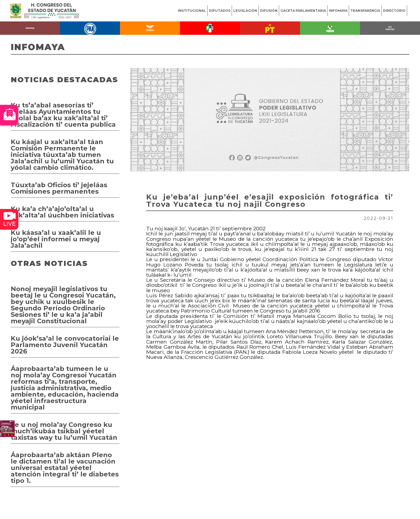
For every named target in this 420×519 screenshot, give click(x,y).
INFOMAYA (338, 11)
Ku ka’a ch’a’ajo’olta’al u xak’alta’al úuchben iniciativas (62, 212)
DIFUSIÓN (269, 11)
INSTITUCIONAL (192, 11)
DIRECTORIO (394, 11)
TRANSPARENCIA (365, 11)
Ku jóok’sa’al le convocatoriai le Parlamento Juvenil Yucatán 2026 (65, 345)
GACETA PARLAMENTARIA (303, 11)
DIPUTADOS (220, 11)
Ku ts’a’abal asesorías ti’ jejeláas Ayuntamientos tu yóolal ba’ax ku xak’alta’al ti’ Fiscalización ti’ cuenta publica (63, 115)
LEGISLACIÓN (245, 11)
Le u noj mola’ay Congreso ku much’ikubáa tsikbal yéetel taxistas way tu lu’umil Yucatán (64, 431)
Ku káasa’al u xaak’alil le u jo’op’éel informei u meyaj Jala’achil (56, 239)
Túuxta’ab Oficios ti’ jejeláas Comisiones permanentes (59, 188)
